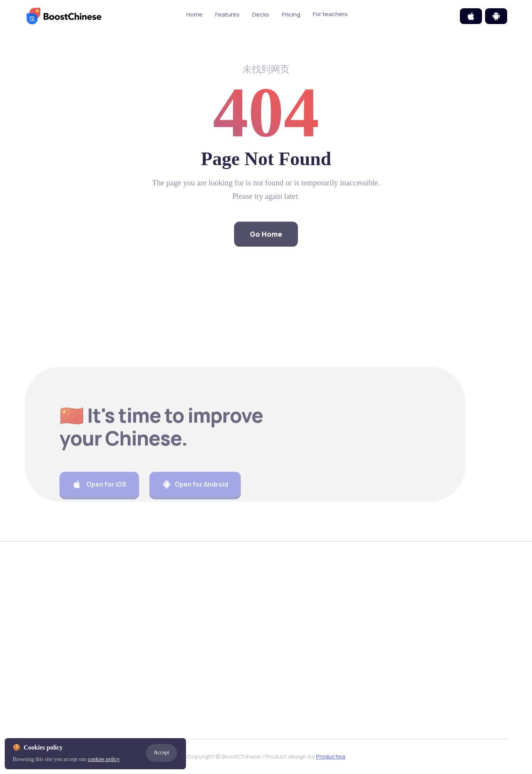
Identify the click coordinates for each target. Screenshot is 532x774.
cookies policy (104, 759)
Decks (261, 15)
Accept (162, 753)
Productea (331, 756)
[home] (64, 16)
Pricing (291, 15)
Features (227, 15)
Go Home (266, 245)
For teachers (339, 14)
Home (194, 15)
